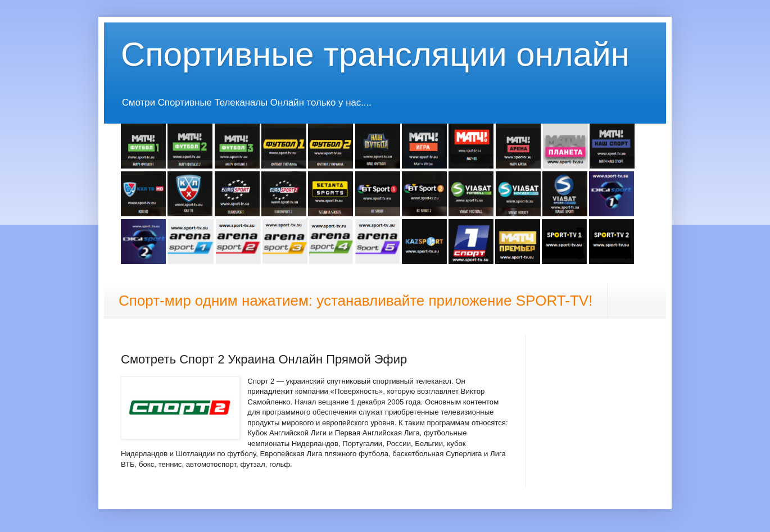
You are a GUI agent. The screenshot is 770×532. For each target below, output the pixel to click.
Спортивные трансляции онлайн (375, 54)
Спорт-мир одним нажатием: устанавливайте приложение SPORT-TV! (355, 301)
